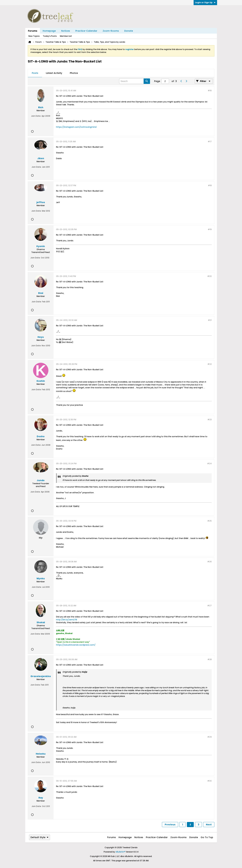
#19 (210, 229)
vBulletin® (120, 852)
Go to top (207, 837)
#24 (209, 463)
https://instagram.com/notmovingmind (76, 127)
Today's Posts (50, 36)
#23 (210, 420)
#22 (210, 364)
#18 (210, 185)
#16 (210, 91)
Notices (66, 31)
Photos (74, 73)
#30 (209, 781)
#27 (209, 606)
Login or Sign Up (205, 2)
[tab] (35, 73)
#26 (209, 562)
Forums (33, 31)
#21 (210, 320)
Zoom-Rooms (111, 31)
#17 (210, 141)
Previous (170, 825)
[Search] (135, 81)
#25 (209, 521)
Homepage (49, 31)
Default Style (40, 837)
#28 (210, 659)
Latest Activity (54, 73)
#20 (209, 276)
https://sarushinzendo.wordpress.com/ (76, 645)
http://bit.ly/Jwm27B (67, 620)
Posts (35, 73)
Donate (129, 31)
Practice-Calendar (86, 31)
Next (209, 825)
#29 (209, 737)
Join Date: (36, 116)
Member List (66, 36)
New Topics (34, 36)
